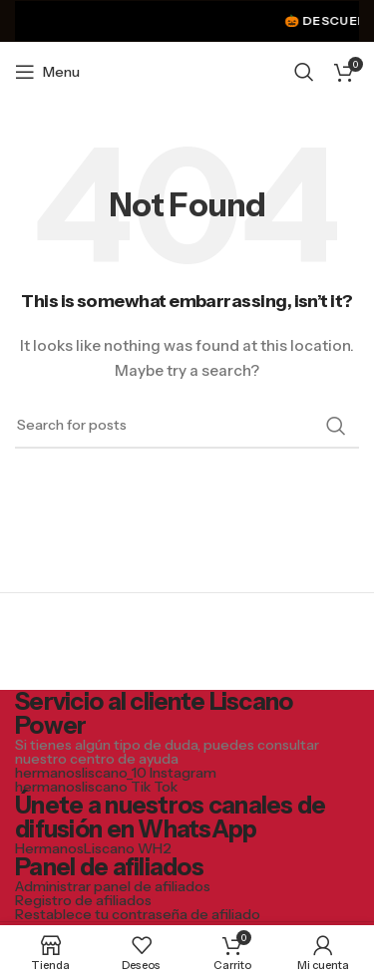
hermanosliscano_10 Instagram (116, 773)
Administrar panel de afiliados (113, 886)
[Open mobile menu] (47, 72)
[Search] (304, 72)
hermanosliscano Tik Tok (96, 787)
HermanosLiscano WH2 (93, 848)
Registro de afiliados (83, 900)
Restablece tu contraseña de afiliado (138, 914)
